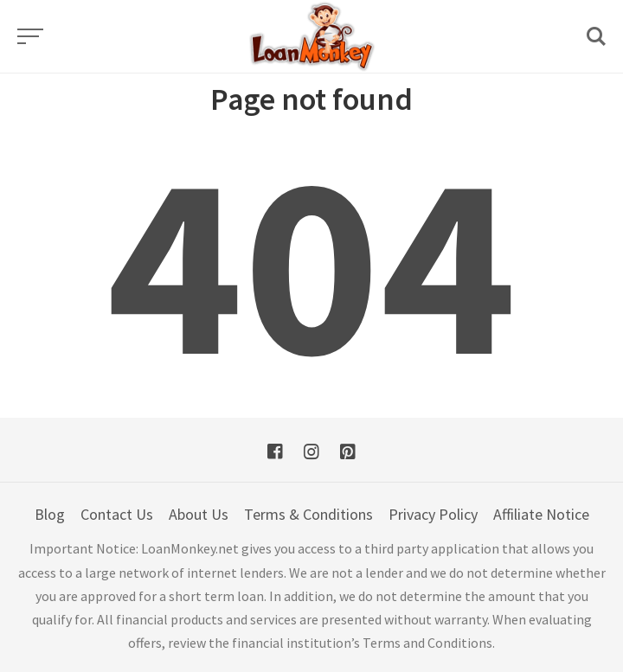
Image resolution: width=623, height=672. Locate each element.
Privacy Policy (433, 514)
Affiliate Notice (541, 514)
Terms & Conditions (308, 514)
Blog (50, 514)
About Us (199, 514)
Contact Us (117, 514)
